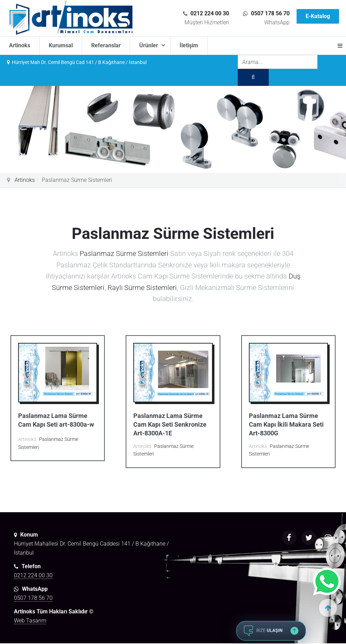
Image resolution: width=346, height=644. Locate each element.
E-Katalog (318, 16)
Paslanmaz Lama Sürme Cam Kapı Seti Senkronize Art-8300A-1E (170, 424)
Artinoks (20, 45)
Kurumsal (61, 45)
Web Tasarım (30, 621)
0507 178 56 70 (270, 13)
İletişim (189, 45)
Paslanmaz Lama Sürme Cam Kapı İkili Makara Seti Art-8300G (286, 424)
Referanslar (106, 45)
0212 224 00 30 (210, 13)
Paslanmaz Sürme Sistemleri (124, 253)
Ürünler (149, 45)
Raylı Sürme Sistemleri (142, 288)
